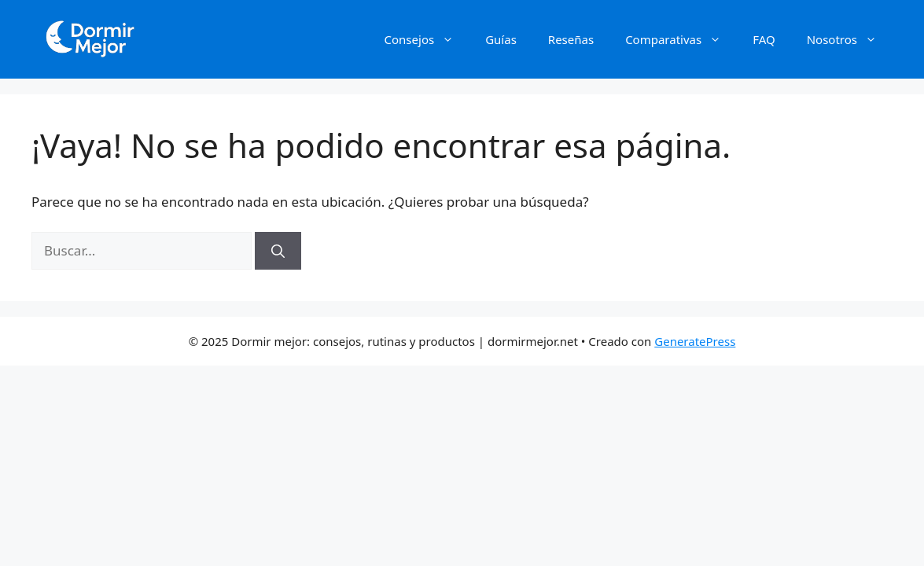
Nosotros (850, 39)
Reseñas (571, 39)
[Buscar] (278, 251)
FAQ (764, 39)
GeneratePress (695, 341)
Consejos (427, 39)
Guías (501, 39)
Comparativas (681, 39)
